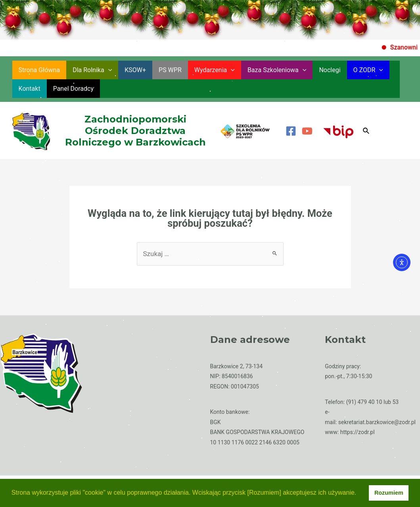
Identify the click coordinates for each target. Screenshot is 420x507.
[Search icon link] (366, 131)
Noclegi (330, 70)
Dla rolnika (92, 70)
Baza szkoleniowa (277, 70)
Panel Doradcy (73, 89)
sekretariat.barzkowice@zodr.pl (377, 422)
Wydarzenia (215, 70)
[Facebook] (291, 131)
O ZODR (368, 70)
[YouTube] (307, 131)
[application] (108, 70)
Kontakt (30, 89)
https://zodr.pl (358, 432)
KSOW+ (135, 70)
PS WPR (170, 70)
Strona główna (39, 70)
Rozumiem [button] (389, 493)
